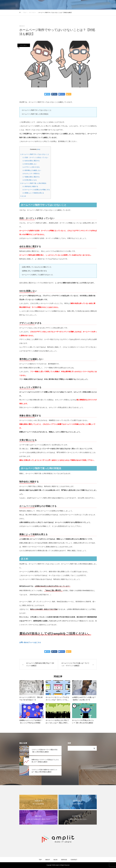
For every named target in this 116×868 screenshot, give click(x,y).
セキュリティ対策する (31, 174)
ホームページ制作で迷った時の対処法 (33, 183)
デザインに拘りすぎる (31, 167)
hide (38, 149)
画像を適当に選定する (31, 177)
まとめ (23, 196)
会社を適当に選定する (31, 161)
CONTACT (74, 860)
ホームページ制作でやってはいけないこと (35, 154)
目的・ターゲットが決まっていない (35, 157)
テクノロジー (24, 45)
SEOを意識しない (30, 164)
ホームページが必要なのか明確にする (36, 190)
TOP (40, 860)
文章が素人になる (30, 180)
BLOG (56, 860)
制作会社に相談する (30, 186)
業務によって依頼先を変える (33, 193)
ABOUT (48, 860)
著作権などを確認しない (32, 170)
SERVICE (64, 860)
